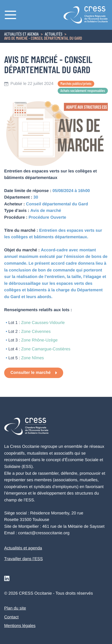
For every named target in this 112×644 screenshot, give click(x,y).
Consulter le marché (31, 373)
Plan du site (15, 608)
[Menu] (10, 15)
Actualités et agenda (21, 34)
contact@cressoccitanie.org (44, 533)
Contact (11, 617)
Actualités (54, 34)
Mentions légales (20, 626)
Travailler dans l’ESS (23, 559)
